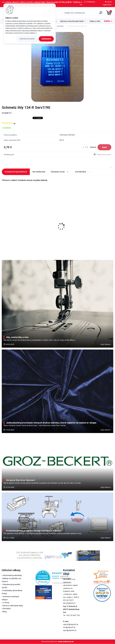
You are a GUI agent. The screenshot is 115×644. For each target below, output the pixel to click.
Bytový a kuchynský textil (72, 21)
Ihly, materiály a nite (17, 337)
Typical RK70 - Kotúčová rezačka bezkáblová (56, 219)
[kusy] (85, 147)
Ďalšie (107, 21)
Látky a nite (95, 21)
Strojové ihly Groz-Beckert (21, 480)
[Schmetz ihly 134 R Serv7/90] (57, 67)
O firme (6, 603)
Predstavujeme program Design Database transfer (34, 531)
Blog (5, 612)
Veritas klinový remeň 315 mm (17, 228)
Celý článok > (106, 345)
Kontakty (7, 609)
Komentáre (83, 172)
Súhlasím (46, 39)
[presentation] (3, 223)
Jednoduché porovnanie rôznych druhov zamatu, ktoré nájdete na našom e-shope (51, 423)
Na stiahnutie (39, 172)
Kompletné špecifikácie (16, 172)
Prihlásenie (91, 2)
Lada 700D (84, 224)
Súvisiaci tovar (60, 172)
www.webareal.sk (66, 642)
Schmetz (60, 26)
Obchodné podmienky (12, 575)
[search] (85, 14)
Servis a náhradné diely (13, 606)
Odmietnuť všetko (27, 39)
